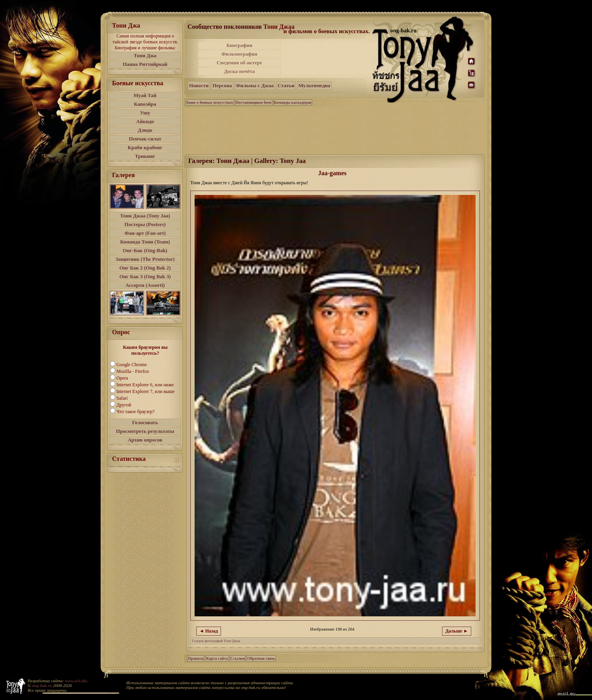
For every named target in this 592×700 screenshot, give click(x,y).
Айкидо (145, 121)
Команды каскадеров (293, 102)
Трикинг (145, 156)
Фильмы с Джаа (255, 85)
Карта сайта (217, 658)
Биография (240, 45)
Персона (222, 85)
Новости (199, 85)
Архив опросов (145, 440)
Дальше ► (457, 631)
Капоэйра (145, 104)
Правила (196, 658)
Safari (122, 398)
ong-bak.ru (42, 685)
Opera (122, 378)
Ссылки (238, 658)
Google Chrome (132, 365)
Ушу (145, 113)
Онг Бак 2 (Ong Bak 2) (145, 268)
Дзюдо (145, 130)
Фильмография (239, 54)
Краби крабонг (145, 147)
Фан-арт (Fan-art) (145, 233)
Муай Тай (145, 95)
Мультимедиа (314, 85)
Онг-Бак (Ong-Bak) (145, 250)
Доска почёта (239, 71)
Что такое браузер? (136, 412)
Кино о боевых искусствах (210, 102)
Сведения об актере (239, 63)
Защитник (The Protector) (145, 259)
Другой (124, 405)
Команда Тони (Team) (145, 242)
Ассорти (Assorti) (145, 285)
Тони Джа (145, 55)
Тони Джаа (279, 27)
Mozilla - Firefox (133, 371)
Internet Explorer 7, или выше (145, 391)
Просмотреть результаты (145, 431)
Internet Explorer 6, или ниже (145, 385)
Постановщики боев (254, 102)
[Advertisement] (327, 58)
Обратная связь (261, 658)
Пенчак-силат (145, 139)
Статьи (286, 85)
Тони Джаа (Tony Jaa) (145, 216)
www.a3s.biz (76, 681)
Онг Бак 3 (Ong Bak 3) (145, 276)
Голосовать (145, 422)
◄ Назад (209, 631)
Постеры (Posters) (145, 224)
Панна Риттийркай (145, 64)
